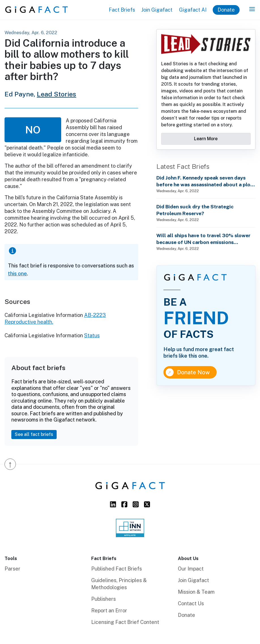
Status (92, 335)
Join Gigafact (157, 10)
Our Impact (191, 569)
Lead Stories (57, 94)
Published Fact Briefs (117, 569)
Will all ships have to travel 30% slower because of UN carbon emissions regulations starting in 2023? (203, 239)
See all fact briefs (34, 434)
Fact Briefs (122, 10)
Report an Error (109, 610)
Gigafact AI (193, 10)
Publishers (104, 599)
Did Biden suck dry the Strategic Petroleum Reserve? (195, 210)
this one (17, 274)
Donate (226, 10)
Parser (12, 569)
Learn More (206, 139)
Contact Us (191, 603)
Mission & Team (196, 592)
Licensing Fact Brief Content (125, 622)
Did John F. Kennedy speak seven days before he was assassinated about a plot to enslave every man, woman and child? (204, 181)
